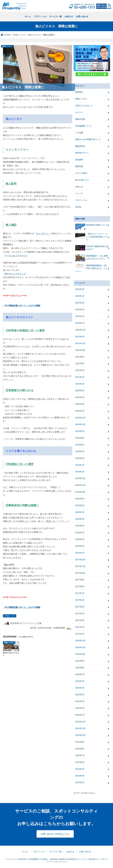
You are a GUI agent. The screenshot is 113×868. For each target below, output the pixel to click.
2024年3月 (80, 289)
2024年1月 (80, 296)
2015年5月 (80, 769)
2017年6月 (80, 600)
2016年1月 (80, 715)
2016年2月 (80, 708)
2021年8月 (80, 357)
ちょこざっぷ (42, 233)
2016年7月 (80, 674)
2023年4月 (80, 303)
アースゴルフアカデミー (16, 256)
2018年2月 (80, 546)
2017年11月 (80, 566)
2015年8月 (80, 749)
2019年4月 (80, 451)
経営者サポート (82, 153)
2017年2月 (80, 627)
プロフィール (40, 16)
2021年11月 (80, 343)
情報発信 (79, 92)
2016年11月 (80, 647)
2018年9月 (80, 499)
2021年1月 (80, 384)
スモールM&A (81, 173)
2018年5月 (80, 526)
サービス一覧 (56, 16)
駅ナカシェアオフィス (15, 274)
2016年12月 (80, 641)
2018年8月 (80, 505)
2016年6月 (80, 681)
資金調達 (79, 160)
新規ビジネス (10, 616)
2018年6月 (80, 519)
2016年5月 (80, 688)
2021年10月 (80, 350)
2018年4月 (80, 533)
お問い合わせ (82, 16)
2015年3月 (80, 783)
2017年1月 (80, 634)
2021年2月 (80, 377)
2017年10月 (80, 573)
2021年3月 (80, 370)
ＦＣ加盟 (79, 133)
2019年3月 (80, 458)
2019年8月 (80, 438)
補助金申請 (80, 146)
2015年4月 (80, 776)
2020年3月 (80, 404)
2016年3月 (80, 701)
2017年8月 (80, 587)
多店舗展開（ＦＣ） (84, 126)
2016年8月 (80, 668)
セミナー (79, 112)
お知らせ (69, 16)
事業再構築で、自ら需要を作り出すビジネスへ (91, 258)
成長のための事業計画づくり (88, 139)
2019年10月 (80, 424)
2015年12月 (80, 722)
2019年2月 (80, 465)
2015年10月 (80, 735)
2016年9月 (80, 661)
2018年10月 (80, 492)
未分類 (78, 207)
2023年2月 (80, 316)
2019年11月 (80, 418)
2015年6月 (80, 762)
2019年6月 (80, 445)
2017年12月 (80, 560)
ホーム (28, 16)
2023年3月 (80, 310)
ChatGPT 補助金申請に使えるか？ (92, 248)
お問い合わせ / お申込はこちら (55, 834)
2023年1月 (80, 323)
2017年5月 (80, 607)
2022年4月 (80, 337)
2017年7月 (80, 593)
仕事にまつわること (84, 106)
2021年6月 (80, 364)
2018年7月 (80, 512)
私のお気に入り (82, 180)
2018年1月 (80, 553)
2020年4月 (80, 397)
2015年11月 (80, 728)
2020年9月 (80, 391)
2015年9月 (80, 742)
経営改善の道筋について (91, 226)
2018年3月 (80, 539)
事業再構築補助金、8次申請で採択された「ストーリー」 (91, 268)
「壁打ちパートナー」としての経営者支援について (91, 237)
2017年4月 (80, 614)
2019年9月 (80, 431)
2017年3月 (80, 620)
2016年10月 (80, 654)
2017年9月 (80, 580)
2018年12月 (80, 478)
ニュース (79, 193)
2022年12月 (80, 330)
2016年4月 (80, 695)
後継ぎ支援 (80, 119)
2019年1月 (80, 472)
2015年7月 (80, 755)
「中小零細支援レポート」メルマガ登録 (22, 306)
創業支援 (79, 166)
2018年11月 (80, 485)
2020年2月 (80, 411)
